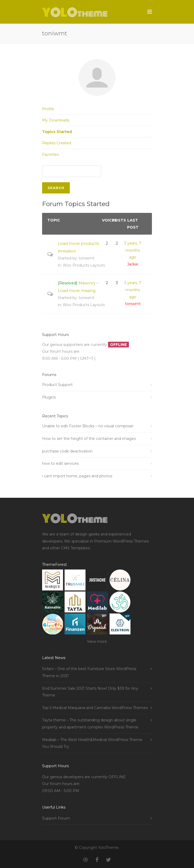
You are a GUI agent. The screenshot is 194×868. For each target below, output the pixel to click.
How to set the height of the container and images (89, 439)
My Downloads (56, 120)
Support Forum (56, 818)
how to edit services (60, 463)
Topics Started (57, 132)
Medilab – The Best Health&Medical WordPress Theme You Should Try (92, 743)
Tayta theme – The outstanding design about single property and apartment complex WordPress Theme (90, 724)
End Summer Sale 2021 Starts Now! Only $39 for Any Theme (90, 692)
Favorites (50, 154)
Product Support (57, 385)
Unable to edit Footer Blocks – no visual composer (88, 426)
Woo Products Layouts (84, 265)
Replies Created (57, 143)
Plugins (49, 397)
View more (97, 642)
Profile (48, 109)
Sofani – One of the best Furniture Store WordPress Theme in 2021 (89, 672)
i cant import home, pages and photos (77, 476)
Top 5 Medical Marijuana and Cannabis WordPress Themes (95, 708)
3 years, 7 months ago (133, 250)
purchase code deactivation (67, 451)
